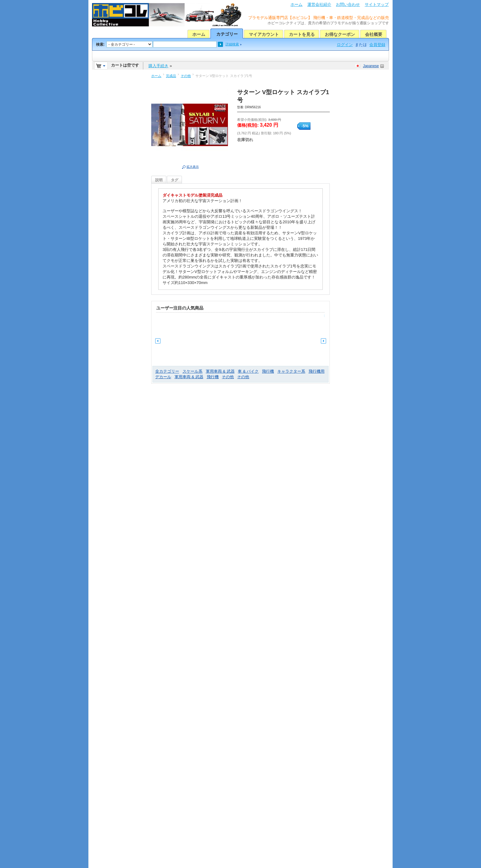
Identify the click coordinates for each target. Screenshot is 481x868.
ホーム (296, 4)
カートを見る (302, 34)
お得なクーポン (340, 34)
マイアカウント (264, 34)
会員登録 (377, 45)
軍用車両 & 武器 (220, 371)
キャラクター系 (291, 371)
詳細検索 (232, 44)
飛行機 (268, 371)
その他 (186, 76)
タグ (175, 180)
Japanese (371, 66)
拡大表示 (193, 167)
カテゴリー (227, 34)
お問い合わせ (348, 4)
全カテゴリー (167, 371)
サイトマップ (377, 4)
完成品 (171, 76)
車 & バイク (248, 371)
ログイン (345, 45)
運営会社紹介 (319, 4)
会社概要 (374, 34)
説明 (159, 180)
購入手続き (158, 66)
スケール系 (192, 371)
